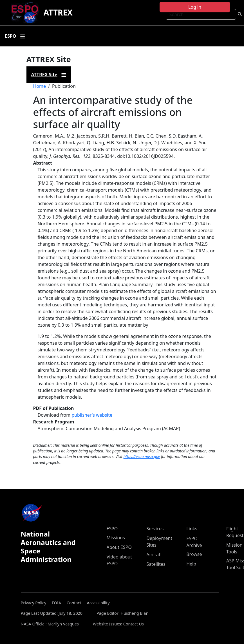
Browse (194, 554)
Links (192, 529)
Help (191, 564)
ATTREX (58, 12)
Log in (195, 7)
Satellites (156, 564)
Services (155, 529)
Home (40, 86)
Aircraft (154, 555)
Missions (116, 538)
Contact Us (134, 624)
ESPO (112, 529)
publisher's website (92, 415)
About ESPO (119, 547)
